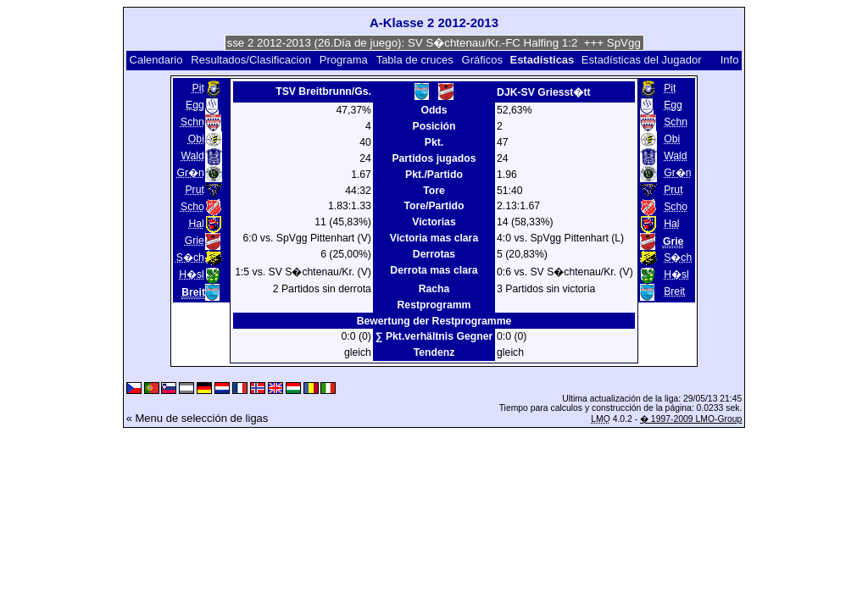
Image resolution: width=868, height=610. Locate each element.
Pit (198, 88)
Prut (194, 190)
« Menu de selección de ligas (198, 418)
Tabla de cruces (415, 60)
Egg (195, 105)
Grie (195, 241)
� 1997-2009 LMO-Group (691, 419)
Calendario (156, 60)
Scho (192, 207)
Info (730, 60)
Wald (192, 156)
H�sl (192, 274)
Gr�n (190, 173)
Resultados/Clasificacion (251, 60)
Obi (196, 139)
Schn (192, 122)
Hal (197, 224)
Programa (344, 60)
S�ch (190, 258)
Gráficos (482, 60)
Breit (674, 291)
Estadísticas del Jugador (642, 60)
